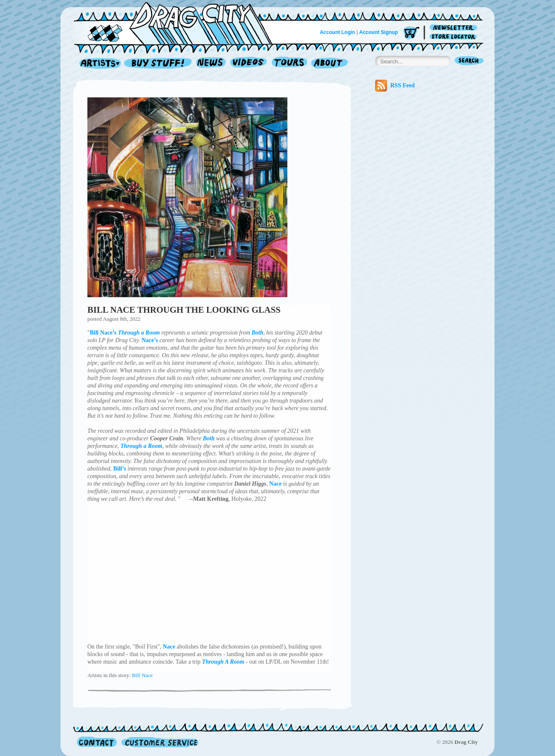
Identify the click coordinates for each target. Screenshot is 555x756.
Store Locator (455, 37)
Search (469, 61)
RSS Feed (395, 86)
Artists (98, 64)
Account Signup (379, 32)
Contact (97, 742)
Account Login (337, 32)
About (330, 64)
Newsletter (455, 28)
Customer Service (159, 742)
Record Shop (159, 64)
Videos (249, 64)
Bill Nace (142, 675)
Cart (411, 33)
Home (178, 23)
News (211, 64)
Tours (289, 64)
